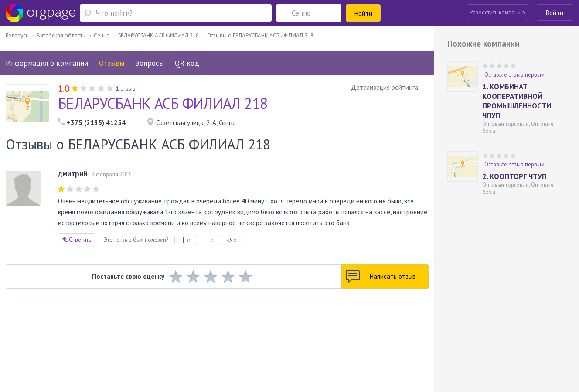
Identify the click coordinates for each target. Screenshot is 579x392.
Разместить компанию (497, 12)
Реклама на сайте (131, 336)
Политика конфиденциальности (264, 336)
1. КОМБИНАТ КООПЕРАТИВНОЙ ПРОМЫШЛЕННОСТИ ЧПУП (517, 101)
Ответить (77, 240)
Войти (555, 13)
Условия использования (189, 336)
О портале (92, 336)
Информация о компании (47, 63)
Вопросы (150, 63)
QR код (187, 63)
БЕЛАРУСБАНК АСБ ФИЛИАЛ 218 (163, 103)
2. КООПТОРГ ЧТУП (514, 176)
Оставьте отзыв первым (514, 75)
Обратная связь (54, 336)
